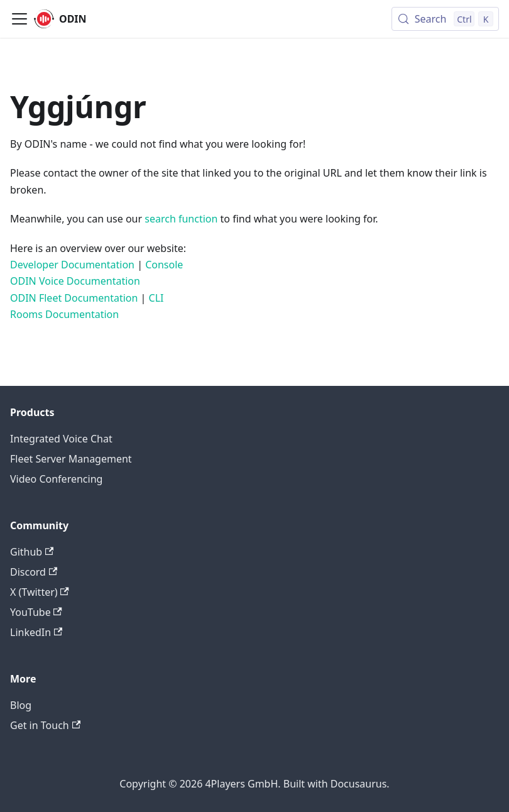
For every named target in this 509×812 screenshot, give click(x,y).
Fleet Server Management (71, 459)
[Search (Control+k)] (445, 19)
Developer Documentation (72, 265)
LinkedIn (36, 632)
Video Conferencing (56, 479)
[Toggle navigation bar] (19, 19)
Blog (21, 705)
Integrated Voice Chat (61, 439)
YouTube (36, 612)
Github (32, 552)
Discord (34, 572)
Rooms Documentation (64, 314)
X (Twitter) (40, 592)
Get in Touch (45, 725)
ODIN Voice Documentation (75, 281)
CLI (156, 298)
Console (164, 265)
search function (181, 219)
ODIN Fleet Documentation (74, 298)
